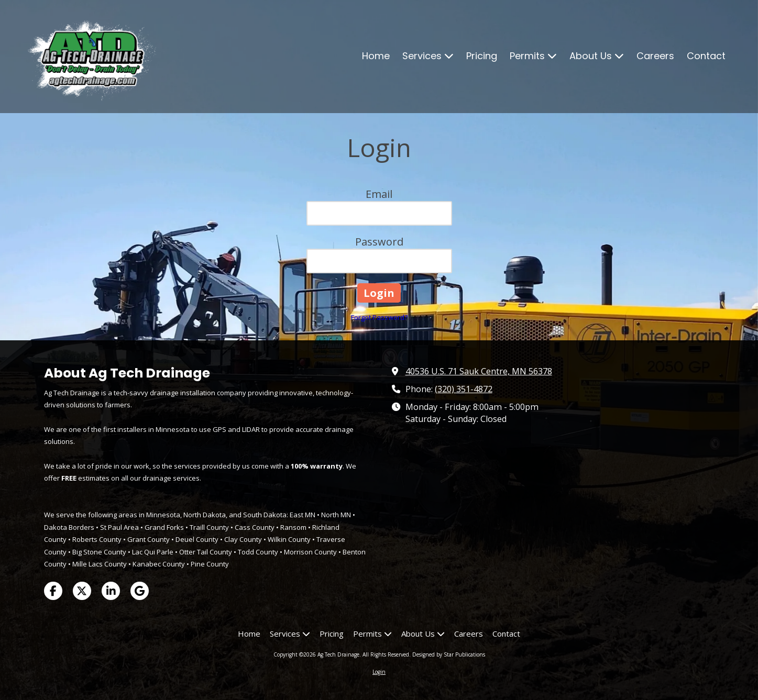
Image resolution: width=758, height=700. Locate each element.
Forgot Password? (379, 317)
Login (379, 672)
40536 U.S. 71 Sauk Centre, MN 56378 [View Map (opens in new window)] (479, 371)
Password (379, 242)
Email (379, 194)
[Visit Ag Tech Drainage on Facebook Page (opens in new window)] (53, 591)
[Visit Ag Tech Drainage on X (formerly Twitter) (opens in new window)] (82, 591)
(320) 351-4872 (464, 389)
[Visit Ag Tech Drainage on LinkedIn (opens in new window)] (111, 591)
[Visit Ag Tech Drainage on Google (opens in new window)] (140, 591)
